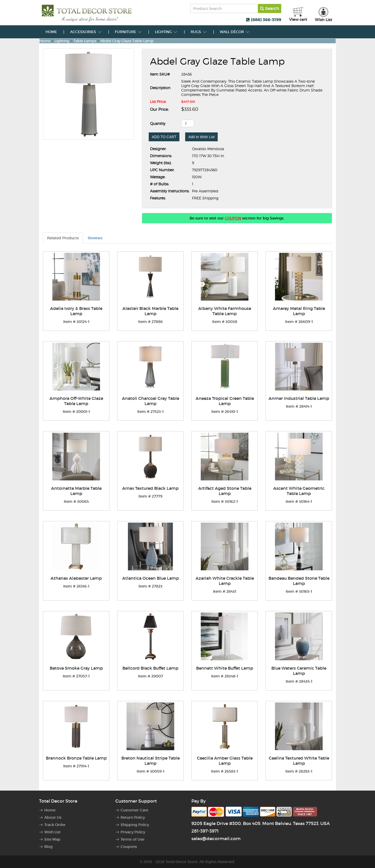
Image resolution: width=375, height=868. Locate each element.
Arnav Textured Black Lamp (150, 488)
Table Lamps (85, 41)
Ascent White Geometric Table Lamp (299, 491)
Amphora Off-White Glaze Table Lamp (76, 401)
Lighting (166, 32)
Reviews (95, 238)
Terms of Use (132, 839)
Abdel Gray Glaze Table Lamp (127, 41)
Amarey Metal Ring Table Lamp (299, 311)
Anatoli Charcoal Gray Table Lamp (151, 401)
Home (51, 32)
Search (270, 8)
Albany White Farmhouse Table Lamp (225, 311)
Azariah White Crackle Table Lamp (225, 581)
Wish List (52, 832)
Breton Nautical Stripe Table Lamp (151, 761)
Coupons (129, 847)
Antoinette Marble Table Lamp (76, 491)
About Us (53, 817)
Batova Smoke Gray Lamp (76, 668)
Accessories (86, 32)
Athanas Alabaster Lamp (76, 578)
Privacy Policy (133, 832)
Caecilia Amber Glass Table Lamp (225, 761)
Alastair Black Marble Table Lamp (150, 311)
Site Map (52, 839)
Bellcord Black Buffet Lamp (150, 668)
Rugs (199, 32)
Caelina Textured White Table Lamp (299, 761)
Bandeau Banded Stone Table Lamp (299, 581)
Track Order (55, 825)
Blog (48, 847)
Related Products (63, 238)
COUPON (233, 218)
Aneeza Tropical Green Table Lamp (225, 401)
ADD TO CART (164, 137)
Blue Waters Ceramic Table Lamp (299, 671)
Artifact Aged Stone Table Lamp (225, 491)
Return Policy (133, 817)
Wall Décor (235, 32)
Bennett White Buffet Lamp (225, 668)
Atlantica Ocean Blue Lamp (151, 578)
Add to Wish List (201, 137)
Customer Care (134, 810)
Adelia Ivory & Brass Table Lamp (76, 311)
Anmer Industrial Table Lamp (299, 398)
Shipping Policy (135, 825)
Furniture (128, 32)
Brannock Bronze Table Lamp (76, 758)
